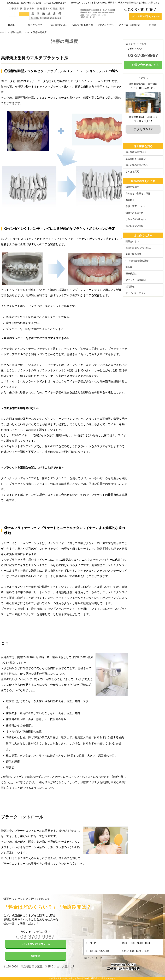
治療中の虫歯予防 (134, 213)
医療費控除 (131, 274)
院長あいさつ (35, 25)
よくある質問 (132, 172)
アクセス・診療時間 (129, 25)
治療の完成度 (132, 187)
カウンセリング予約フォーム (145, 16)
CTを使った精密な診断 (137, 261)
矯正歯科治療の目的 (136, 152)
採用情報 (130, 287)
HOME (12, 25)
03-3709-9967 (140, 10)
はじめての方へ (106, 25)
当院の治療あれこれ (82, 25)
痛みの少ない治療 (134, 226)
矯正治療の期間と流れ (137, 165)
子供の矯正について (136, 206)
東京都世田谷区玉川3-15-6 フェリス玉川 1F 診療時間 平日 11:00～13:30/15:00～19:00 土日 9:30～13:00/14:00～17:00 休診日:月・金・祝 (98, 14)
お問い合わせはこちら (146, 65)
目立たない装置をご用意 (138, 194)
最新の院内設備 (133, 254)
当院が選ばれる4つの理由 (138, 248)
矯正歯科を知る (59, 25)
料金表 (153, 25)
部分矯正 (130, 200)
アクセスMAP (143, 129)
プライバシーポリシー (137, 293)
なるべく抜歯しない (136, 219)
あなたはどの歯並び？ (137, 159)
